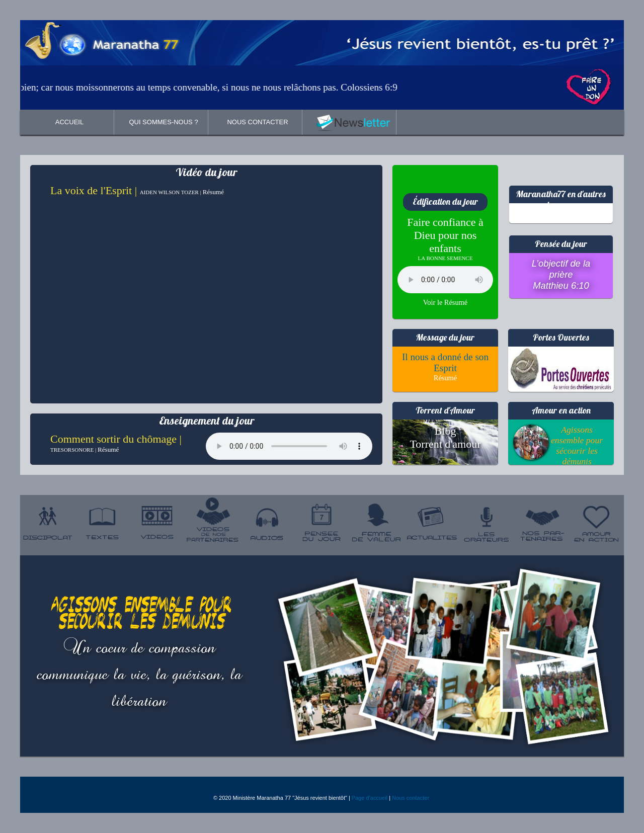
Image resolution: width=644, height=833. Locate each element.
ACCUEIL (69, 122)
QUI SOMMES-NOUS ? (163, 122)
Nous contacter (411, 798)
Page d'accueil (370, 798)
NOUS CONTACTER (257, 122)
